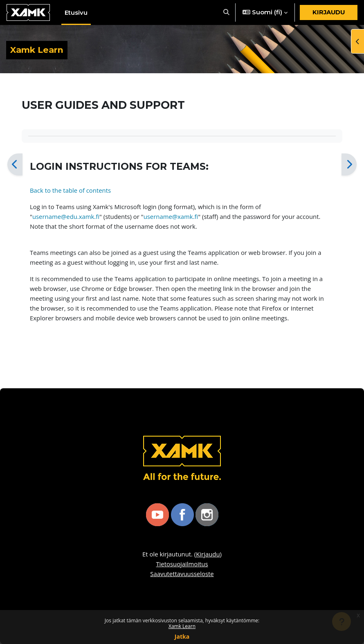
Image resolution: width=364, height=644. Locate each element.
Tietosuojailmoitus (182, 564)
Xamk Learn (182, 626)
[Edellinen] (15, 164)
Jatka (182, 636)
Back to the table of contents (70, 190)
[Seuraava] (349, 164)
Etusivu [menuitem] (76, 13)
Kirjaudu (329, 12)
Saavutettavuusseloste (182, 574)
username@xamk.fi (171, 216)
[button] (226, 12)
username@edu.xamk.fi (66, 216)
